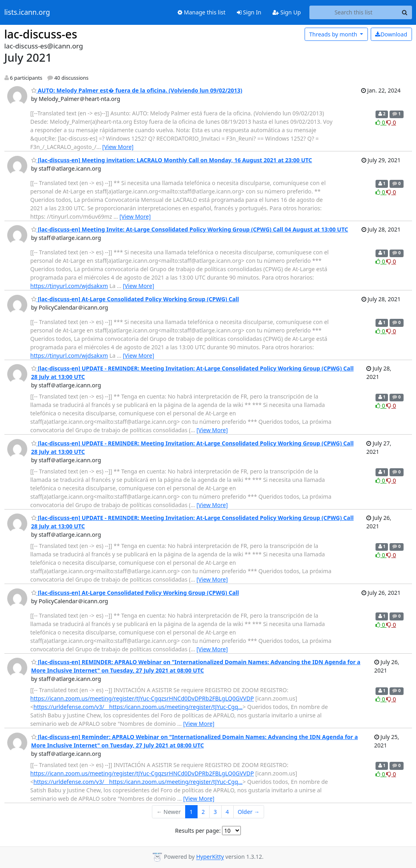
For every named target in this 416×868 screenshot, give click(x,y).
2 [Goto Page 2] (203, 812)
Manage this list (202, 12)
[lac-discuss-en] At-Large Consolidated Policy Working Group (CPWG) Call (135, 299)
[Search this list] (354, 12)
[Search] (405, 12)
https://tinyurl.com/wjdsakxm (69, 286)
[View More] (118, 147)
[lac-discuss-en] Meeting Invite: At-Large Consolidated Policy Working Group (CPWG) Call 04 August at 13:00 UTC (190, 229)
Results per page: (198, 831)
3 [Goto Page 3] (215, 812)
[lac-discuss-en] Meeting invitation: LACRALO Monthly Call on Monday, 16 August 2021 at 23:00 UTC (172, 160)
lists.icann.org (27, 12)
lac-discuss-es (41, 34)
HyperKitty (210, 857)
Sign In (249, 12)
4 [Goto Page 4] (227, 812)
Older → (248, 812)
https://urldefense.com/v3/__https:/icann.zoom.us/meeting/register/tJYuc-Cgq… (138, 707)
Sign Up (287, 12)
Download (391, 34)
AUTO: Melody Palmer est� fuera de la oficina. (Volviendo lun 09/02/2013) (137, 90)
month (334, 34)
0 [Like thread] (381, 122)
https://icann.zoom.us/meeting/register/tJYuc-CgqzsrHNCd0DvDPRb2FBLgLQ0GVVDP (142, 698)
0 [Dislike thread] (391, 122)
